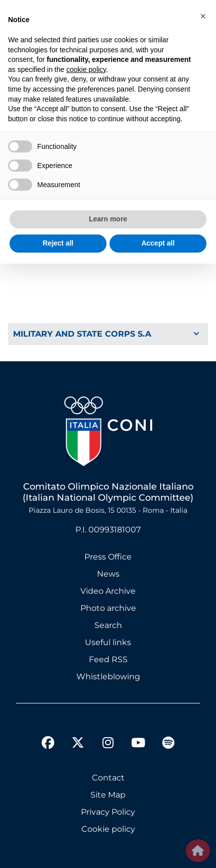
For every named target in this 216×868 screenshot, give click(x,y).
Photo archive (108, 608)
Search (108, 625)
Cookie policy (108, 829)
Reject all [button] (58, 243)
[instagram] (108, 744)
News (108, 574)
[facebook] (48, 744)
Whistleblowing (108, 677)
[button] (203, 16)
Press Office (108, 557)
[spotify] (168, 744)
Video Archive (108, 591)
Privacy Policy (108, 812)
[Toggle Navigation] (108, 334)
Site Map (108, 795)
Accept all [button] (158, 243)
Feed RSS (108, 659)
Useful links (108, 642)
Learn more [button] (108, 219)
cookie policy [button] (86, 69)
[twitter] (78, 735)
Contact (108, 778)
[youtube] (138, 744)
